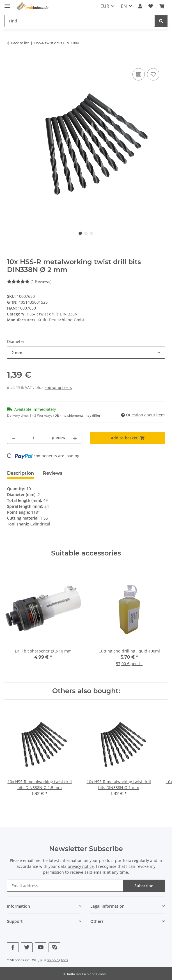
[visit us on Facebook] (13, 947)
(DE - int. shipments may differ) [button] (77, 415)
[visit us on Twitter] (27, 947)
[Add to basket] (12, 61)
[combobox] (86, 353)
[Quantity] (34, 438)
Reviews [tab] (53, 473)
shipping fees (58, 960)
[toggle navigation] (7, 4)
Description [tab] (20, 473)
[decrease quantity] (13, 438)
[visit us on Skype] (54, 947)
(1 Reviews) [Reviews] (29, 281)
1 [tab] (80, 233)
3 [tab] (91, 233)
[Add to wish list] (153, 74)
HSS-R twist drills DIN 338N (52, 314)
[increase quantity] (75, 438)
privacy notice (81, 866)
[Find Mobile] (80, 21)
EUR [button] (105, 6)
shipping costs (58, 387)
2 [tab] (86, 233)
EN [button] (124, 6)
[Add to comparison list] (139, 74)
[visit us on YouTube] (41, 947)
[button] (140, 6)
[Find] (161, 21)
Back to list (20, 43)
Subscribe (144, 886)
